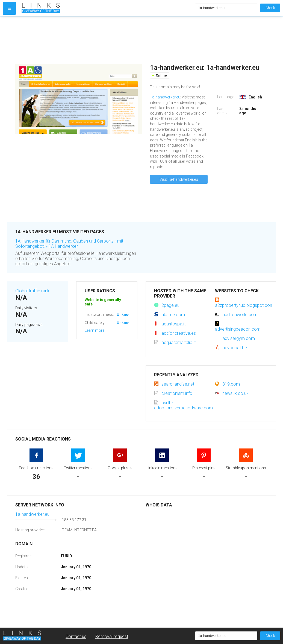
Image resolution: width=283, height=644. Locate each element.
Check (270, 8)
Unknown (125, 314)
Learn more (95, 330)
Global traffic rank (32, 291)
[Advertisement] (107, 37)
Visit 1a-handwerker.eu (179, 179)
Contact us (76, 636)
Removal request (112, 636)
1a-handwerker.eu (165, 97)
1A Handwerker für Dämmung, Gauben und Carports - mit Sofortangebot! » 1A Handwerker (69, 244)
